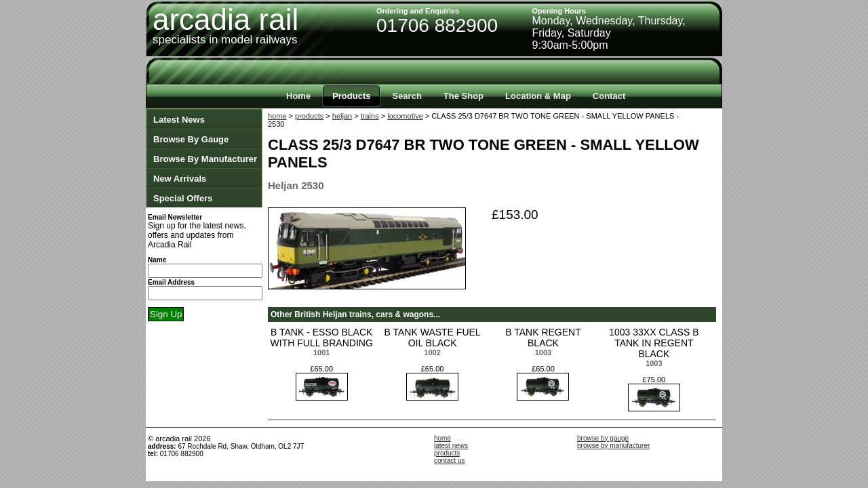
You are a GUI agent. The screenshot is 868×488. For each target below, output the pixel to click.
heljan (342, 116)
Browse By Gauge (191, 139)
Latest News (179, 120)
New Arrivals (180, 179)
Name (157, 260)
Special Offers (183, 198)
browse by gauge (603, 438)
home (277, 116)
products (309, 116)
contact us (450, 461)
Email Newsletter (175, 217)
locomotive (405, 116)
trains (370, 116)
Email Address (171, 282)
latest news (451, 446)
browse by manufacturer (613, 446)
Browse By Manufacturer (205, 159)
